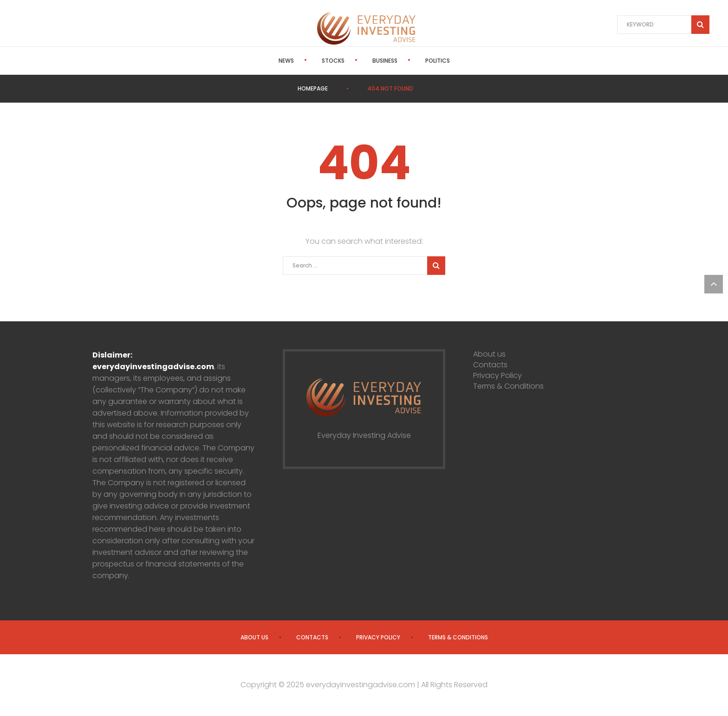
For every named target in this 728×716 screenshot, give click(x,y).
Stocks (333, 61)
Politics (438, 61)
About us (489, 354)
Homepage (313, 88)
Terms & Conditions (508, 386)
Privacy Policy (497, 375)
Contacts (490, 365)
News (286, 61)
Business (385, 61)
